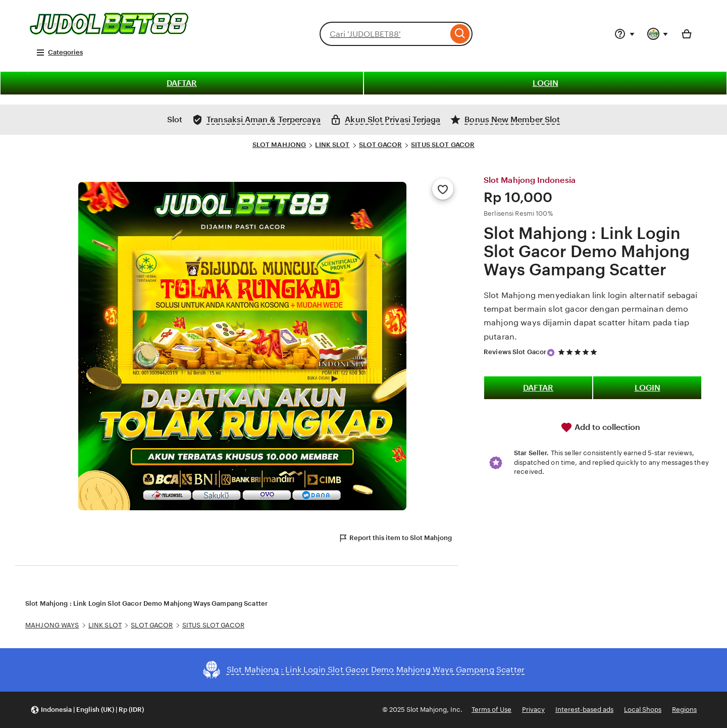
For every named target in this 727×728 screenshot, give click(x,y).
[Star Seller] (551, 353)
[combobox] (384, 34)
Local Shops (643, 710)
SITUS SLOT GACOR (443, 145)
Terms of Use (491, 710)
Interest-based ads (584, 710)
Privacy (533, 710)
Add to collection (600, 427)
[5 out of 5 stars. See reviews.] (579, 352)
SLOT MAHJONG (279, 145)
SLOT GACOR (380, 145)
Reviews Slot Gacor (515, 352)
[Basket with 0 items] (687, 34)
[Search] (460, 34)
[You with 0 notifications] (658, 34)
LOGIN (546, 83)
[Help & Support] (625, 34)
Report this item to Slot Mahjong (395, 538)
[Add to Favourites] (443, 189)
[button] (87, 710)
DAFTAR (182, 83)
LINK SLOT (332, 145)
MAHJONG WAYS (52, 625)
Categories (59, 53)
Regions (684, 710)
